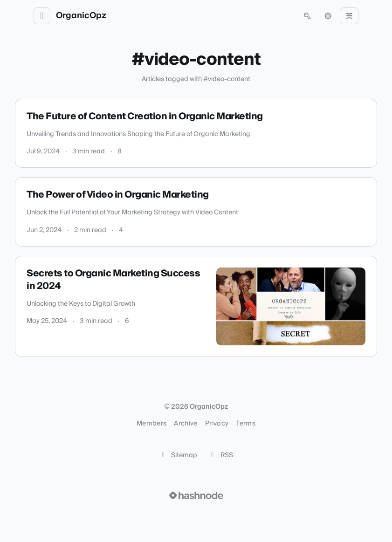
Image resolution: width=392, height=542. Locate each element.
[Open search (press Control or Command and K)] (307, 16)
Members (151, 424)
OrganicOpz (81, 16)
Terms (246, 424)
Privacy (217, 424)
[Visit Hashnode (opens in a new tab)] (196, 495)
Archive (186, 424)
